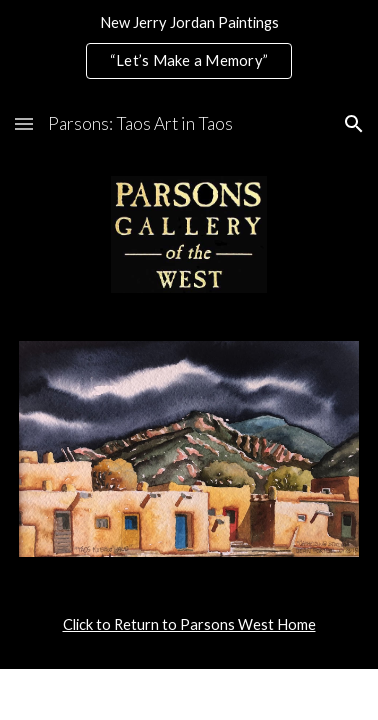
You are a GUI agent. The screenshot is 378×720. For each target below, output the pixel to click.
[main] (189, 625)
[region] (189, 48)
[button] (24, 123)
